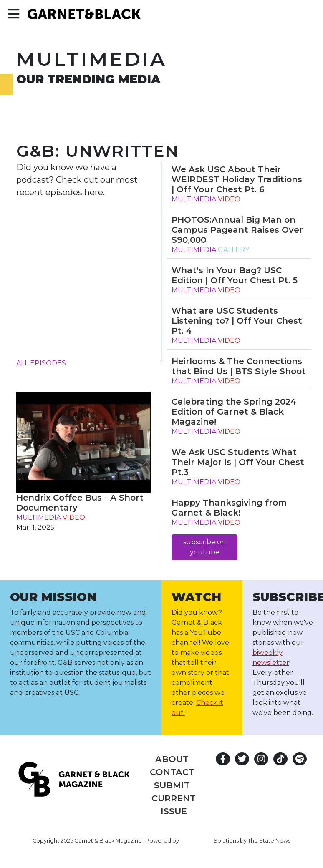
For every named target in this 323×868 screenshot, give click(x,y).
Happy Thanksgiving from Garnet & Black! (229, 508)
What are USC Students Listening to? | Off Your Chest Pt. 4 (237, 321)
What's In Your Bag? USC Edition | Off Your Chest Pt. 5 (235, 275)
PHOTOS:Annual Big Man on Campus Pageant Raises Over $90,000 (237, 230)
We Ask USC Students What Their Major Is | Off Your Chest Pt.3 (238, 462)
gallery (233, 250)
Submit (172, 785)
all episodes (41, 363)
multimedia (39, 517)
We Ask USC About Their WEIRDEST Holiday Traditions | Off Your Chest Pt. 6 (237, 179)
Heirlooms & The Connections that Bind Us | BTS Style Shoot (239, 366)
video (74, 517)
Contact (172, 772)
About (172, 759)
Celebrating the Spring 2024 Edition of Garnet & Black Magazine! (234, 412)
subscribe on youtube (204, 547)
